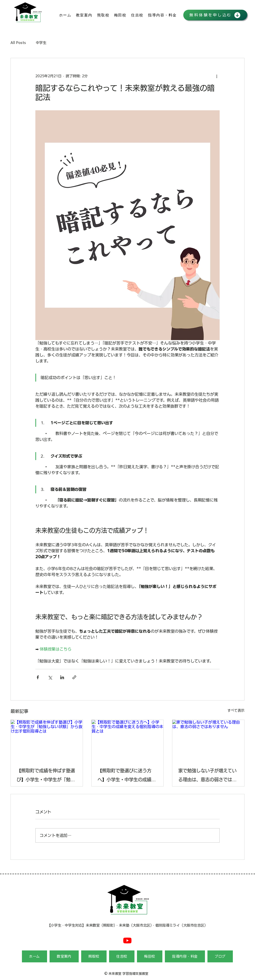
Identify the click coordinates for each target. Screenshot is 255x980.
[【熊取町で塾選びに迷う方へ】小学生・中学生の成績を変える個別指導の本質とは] (128, 740)
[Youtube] (127, 940)
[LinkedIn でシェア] (62, 677)
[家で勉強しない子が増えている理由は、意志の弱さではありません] (208, 740)
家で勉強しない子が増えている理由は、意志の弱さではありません (207, 776)
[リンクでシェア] (74, 677)
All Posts (18, 43)
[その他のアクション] (217, 76)
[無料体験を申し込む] (215, 15)
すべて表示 (236, 710)
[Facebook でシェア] (38, 677)
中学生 (41, 43)
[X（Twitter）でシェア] (50, 677)
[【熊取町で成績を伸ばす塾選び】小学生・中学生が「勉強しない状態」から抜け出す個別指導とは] (47, 740)
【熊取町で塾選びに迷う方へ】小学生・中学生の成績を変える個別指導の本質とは (127, 776)
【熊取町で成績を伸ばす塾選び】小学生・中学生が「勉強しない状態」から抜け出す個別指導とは (46, 776)
